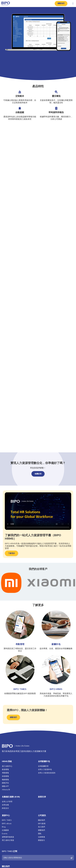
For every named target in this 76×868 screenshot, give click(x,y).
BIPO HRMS (56, 689)
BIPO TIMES (20, 689)
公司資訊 (42, 815)
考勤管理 (20, 644)
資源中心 (6, 815)
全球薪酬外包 (44, 761)
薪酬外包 (56, 644)
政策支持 (42, 797)
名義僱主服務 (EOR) (11, 797)
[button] (61, 4)
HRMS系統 (7, 761)
